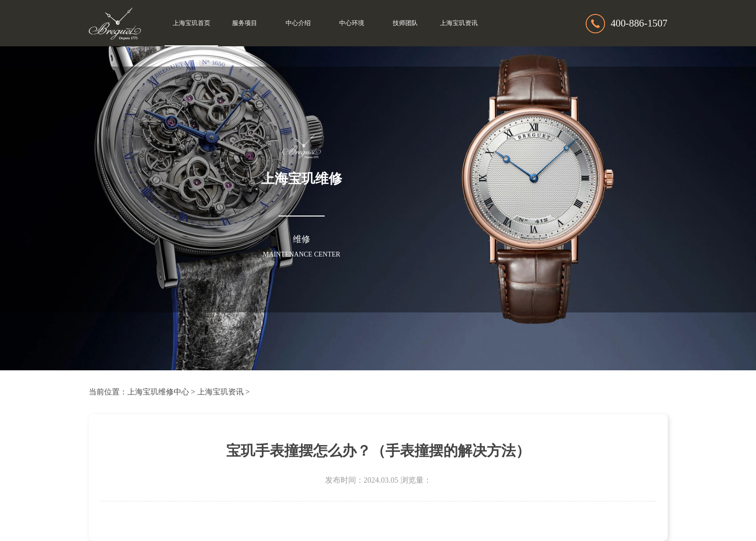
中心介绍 (298, 23)
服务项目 (245, 23)
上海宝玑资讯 (459, 23)
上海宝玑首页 (192, 23)
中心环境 (352, 23)
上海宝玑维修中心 (158, 392)
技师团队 (405, 23)
